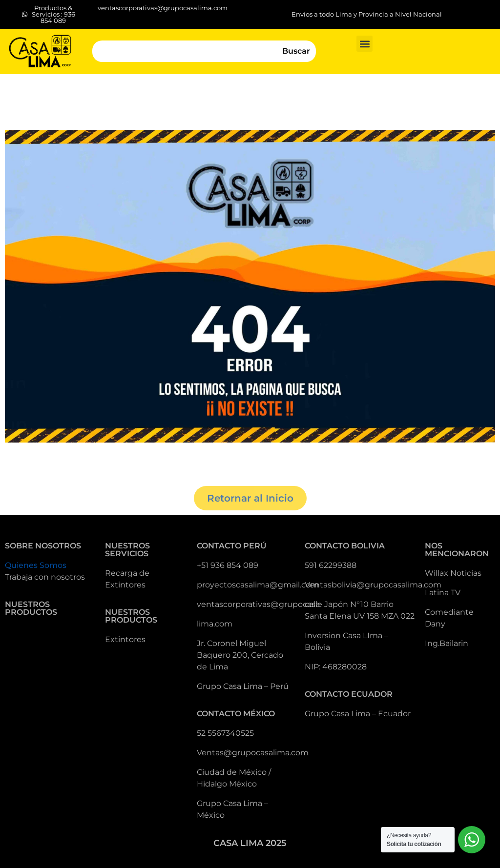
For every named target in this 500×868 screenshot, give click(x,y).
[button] (365, 44)
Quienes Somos (36, 565)
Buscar (296, 51)
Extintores (125, 639)
